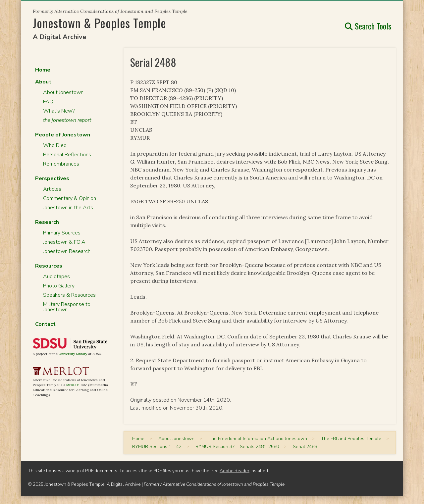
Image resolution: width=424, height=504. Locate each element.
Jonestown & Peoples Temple (100, 23)
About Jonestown (63, 92)
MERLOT (73, 385)
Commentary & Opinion (70, 198)
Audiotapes (56, 277)
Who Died (55, 145)
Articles (52, 189)
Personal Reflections (67, 155)
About (43, 82)
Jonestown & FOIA (64, 242)
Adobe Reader (235, 471)
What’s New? (59, 111)
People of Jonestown (63, 135)
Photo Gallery (59, 286)
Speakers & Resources (69, 295)
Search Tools (368, 26)
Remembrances (61, 164)
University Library (73, 354)
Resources (49, 266)
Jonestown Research (67, 251)
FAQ (48, 102)
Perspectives (52, 178)
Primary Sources (62, 233)
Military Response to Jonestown (67, 307)
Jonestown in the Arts (68, 208)
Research (47, 222)
